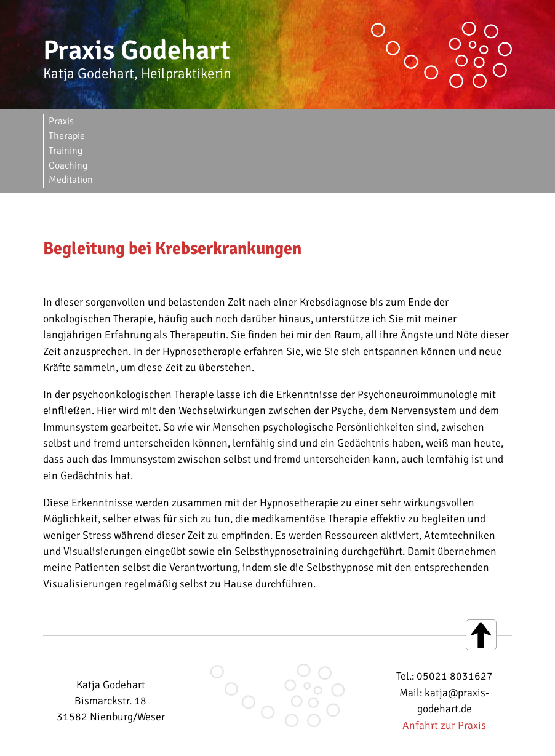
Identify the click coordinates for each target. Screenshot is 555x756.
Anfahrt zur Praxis (444, 666)
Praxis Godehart (137, 50)
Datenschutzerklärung (279, 742)
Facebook (362, 742)
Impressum (194, 742)
